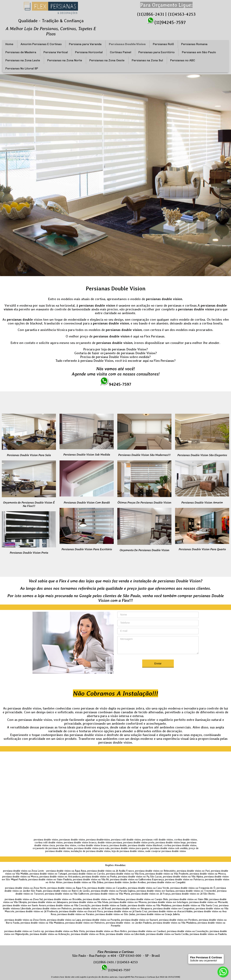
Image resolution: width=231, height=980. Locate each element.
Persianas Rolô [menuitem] (163, 44)
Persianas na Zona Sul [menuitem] (147, 60)
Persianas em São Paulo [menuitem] (199, 52)
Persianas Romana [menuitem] (194, 44)
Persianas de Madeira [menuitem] (21, 52)
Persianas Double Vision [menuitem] (127, 44)
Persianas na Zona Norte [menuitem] (65, 60)
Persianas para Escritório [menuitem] (157, 52)
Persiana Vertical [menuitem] (56, 52)
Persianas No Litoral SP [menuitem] (22, 68)
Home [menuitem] (9, 44)
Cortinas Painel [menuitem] (121, 52)
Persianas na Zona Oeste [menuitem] (107, 60)
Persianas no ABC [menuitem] (183, 60)
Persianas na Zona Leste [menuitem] (23, 60)
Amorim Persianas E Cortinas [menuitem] (41, 44)
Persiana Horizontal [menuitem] (89, 52)
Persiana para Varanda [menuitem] (85, 44)
